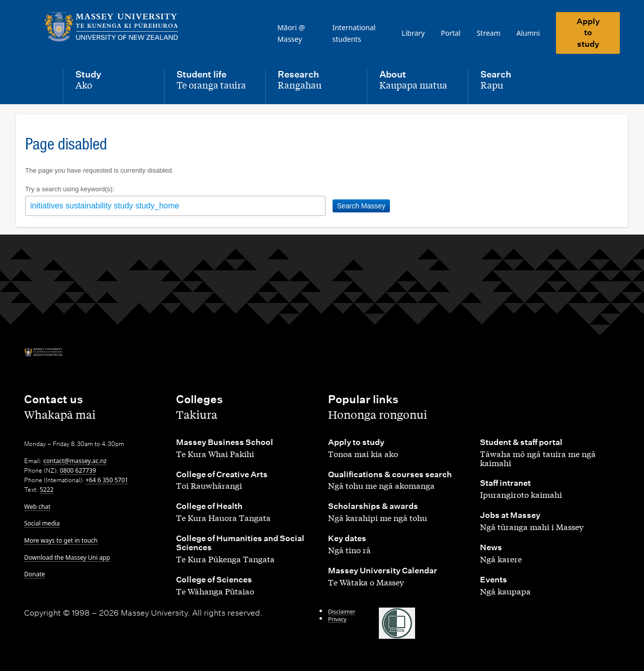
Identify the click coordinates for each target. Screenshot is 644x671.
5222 (47, 490)
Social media (42, 523)
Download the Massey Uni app (67, 557)
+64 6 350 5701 (107, 480)
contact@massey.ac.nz (75, 461)
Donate (34, 574)
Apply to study (588, 33)
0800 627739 (78, 470)
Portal (451, 33)
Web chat (37, 507)
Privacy (337, 619)
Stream (488, 33)
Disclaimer (342, 611)
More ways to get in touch (61, 540)
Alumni (529, 33)
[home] (111, 27)
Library (413, 33)
